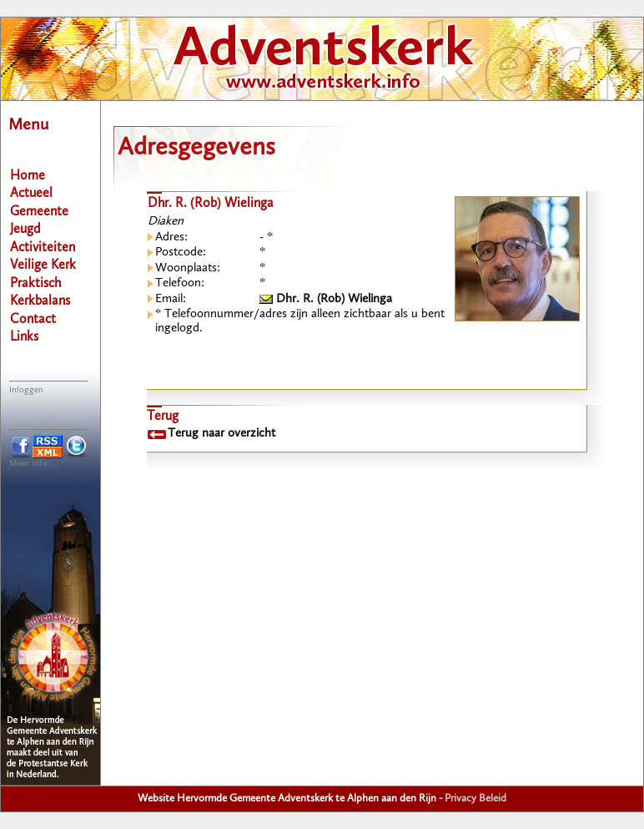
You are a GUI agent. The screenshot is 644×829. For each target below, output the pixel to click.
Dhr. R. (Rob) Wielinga (326, 299)
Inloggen (26, 390)
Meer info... (32, 464)
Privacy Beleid (475, 799)
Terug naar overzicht (221, 434)
